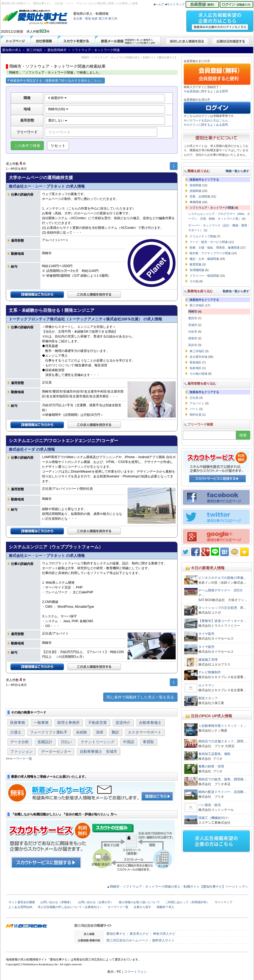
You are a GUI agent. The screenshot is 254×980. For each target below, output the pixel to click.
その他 (194, 281)
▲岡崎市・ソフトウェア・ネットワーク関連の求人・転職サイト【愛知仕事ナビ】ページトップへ (177, 887)
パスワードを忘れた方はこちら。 (209, 120)
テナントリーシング (98, 742)
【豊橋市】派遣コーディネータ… (222, 621)
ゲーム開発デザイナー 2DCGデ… (220, 593)
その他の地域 (198, 374)
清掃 (99, 732)
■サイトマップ (175, 4)
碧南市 (193, 338)
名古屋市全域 (198, 357)
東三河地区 (197, 351)
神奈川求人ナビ (164, 934)
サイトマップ (224, 902)
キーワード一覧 (21, 759)
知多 (95, 18)
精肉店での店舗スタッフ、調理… (222, 741)
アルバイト (197, 403)
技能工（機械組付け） (214, 818)
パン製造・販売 (210, 805)
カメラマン (206, 685)
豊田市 (193, 318)
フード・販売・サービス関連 (209, 242)
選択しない (58, 120)
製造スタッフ (208, 698)
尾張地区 (195, 362)
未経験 (82, 732)
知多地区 (195, 368)
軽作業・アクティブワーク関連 (210, 253)
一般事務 (41, 723)
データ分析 (20, 742)
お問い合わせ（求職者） (57, 902)
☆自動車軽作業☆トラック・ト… (222, 726)
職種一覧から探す (237, 171)
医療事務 (18, 723)
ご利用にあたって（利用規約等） (187, 902)
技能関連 (195, 191)
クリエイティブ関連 (203, 236)
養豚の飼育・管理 (213, 766)
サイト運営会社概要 (22, 902)
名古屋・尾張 (82, 18)
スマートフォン (136, 972)
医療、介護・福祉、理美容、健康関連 (215, 248)
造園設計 (45, 742)
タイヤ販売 (206, 634)
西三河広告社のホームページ (127, 940)
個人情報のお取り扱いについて (139, 902)
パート (194, 409)
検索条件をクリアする (204, 180)
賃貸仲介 (123, 723)
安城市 (193, 325)
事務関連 (195, 202)
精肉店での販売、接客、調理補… (222, 779)
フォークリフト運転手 (49, 732)
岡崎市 (193, 312)
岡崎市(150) (58, 109)
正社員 (194, 398)
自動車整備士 (150, 723)
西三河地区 (197, 305)
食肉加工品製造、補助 (214, 754)
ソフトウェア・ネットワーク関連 (212, 208)
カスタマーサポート (145, 732)
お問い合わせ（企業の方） (96, 902)
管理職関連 (197, 270)
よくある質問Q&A (20, 907)
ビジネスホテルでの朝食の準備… (222, 578)
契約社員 (195, 415)
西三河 (103, 18)
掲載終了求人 (166, 907)
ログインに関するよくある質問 (207, 125)
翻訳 (116, 732)
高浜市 (193, 345)
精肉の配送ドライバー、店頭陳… (222, 792)
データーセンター (56, 751)
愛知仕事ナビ (116, 934)
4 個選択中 (57, 98)
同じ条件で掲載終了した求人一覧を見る (140, 697)
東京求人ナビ (139, 934)
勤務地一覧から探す (236, 291)
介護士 (16, 732)
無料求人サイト (163, 940)
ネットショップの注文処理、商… (222, 608)
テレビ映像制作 (210, 672)
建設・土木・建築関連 (204, 259)
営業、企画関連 (200, 196)
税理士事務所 (68, 723)
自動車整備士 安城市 (98, 751)
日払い (67, 742)
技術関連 (195, 185)
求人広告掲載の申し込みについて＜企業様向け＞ (70, 907)
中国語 (129, 742)
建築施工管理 (208, 660)
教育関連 (195, 264)
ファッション (21, 751)
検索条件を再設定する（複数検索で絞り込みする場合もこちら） (55, 81)
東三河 (113, 18)
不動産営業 (98, 723)
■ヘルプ (159, 4)
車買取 (148, 742)
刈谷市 (193, 332)
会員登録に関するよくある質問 (207, 91)
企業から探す (143, 907)
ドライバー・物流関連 (204, 276)
